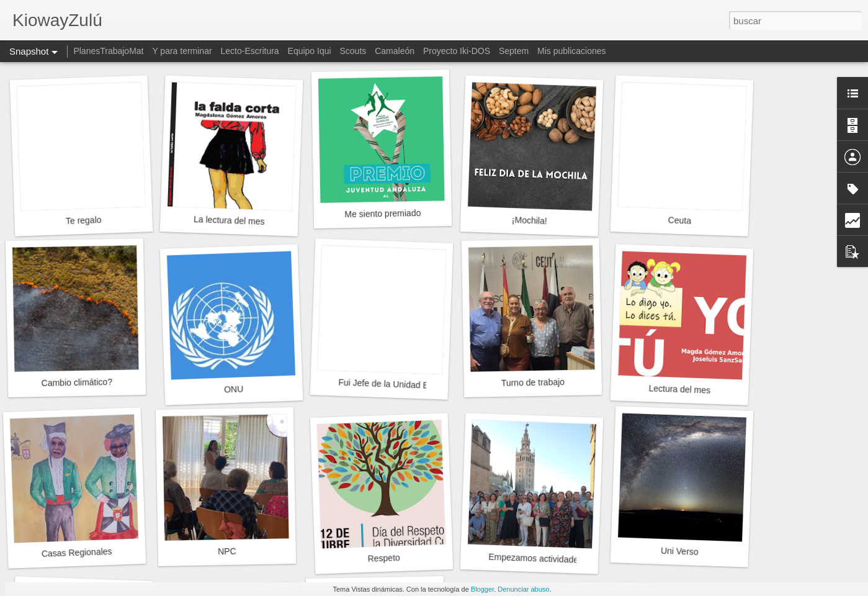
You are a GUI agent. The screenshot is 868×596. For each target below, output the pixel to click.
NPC (227, 552)
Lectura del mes (679, 389)
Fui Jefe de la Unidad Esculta (395, 384)
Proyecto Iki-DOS (457, 51)
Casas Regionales (77, 553)
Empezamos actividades (535, 558)
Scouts (353, 51)
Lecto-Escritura (250, 51)
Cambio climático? (77, 382)
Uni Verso (680, 551)
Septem (514, 51)
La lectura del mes (229, 220)
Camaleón (395, 51)
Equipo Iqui (310, 51)
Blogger (482, 589)
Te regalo (84, 220)
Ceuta (679, 220)
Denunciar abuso (523, 589)
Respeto (384, 558)
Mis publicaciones (572, 51)
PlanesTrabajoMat (108, 51)
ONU (234, 389)
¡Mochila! (530, 220)
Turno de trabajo (533, 382)
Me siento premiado (383, 214)
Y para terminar (182, 51)
